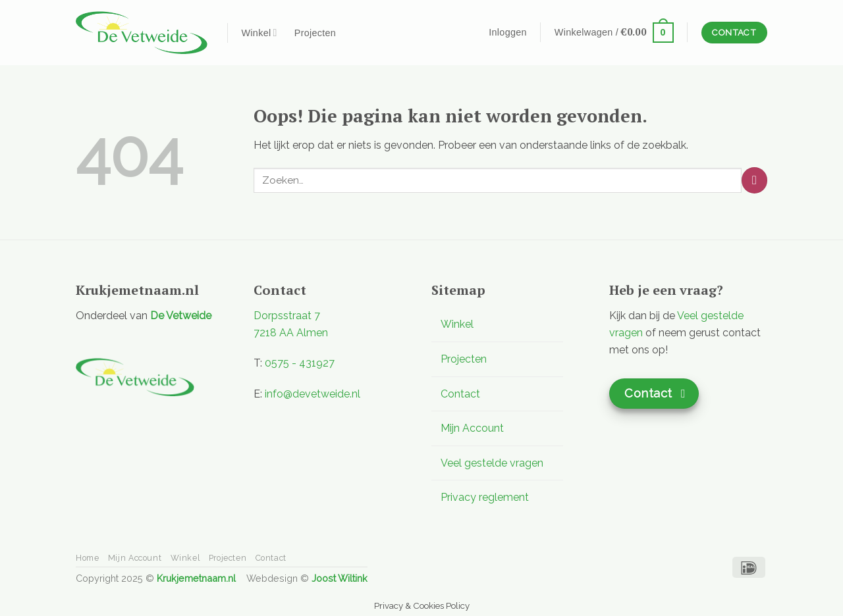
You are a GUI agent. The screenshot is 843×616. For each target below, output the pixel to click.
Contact (460, 394)
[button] (508, 32)
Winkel (259, 33)
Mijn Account (472, 428)
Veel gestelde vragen (492, 463)
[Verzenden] (754, 180)
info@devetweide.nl (313, 394)
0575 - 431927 (300, 363)
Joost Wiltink (340, 578)
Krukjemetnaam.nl (196, 578)
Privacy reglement (485, 497)
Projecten (315, 33)
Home (87, 558)
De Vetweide (181, 316)
